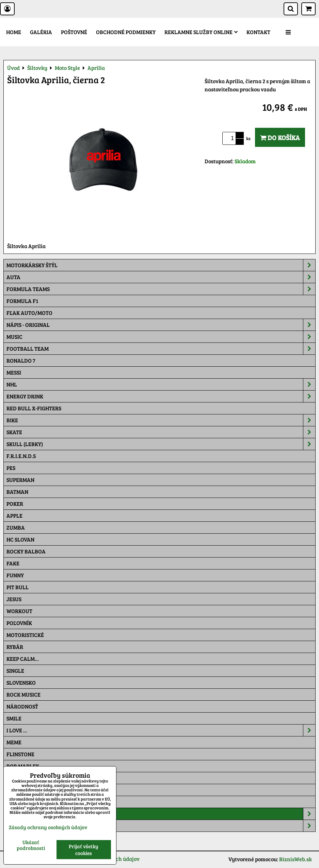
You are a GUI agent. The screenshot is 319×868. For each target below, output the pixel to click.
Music (161, 337)
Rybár (15, 647)
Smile (14, 718)
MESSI (14, 372)
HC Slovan (20, 539)
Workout (19, 611)
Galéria (41, 32)
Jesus (14, 599)
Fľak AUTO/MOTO (29, 313)
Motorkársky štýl (161, 265)
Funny (15, 575)
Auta (161, 277)
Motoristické (25, 635)
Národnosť (22, 706)
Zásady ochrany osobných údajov (48, 827)
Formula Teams (161, 289)
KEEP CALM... (23, 659)
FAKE (13, 563)
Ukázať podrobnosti (31, 845)
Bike (161, 420)
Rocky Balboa (26, 551)
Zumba (16, 527)
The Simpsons (24, 778)
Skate (161, 432)
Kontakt (258, 32)
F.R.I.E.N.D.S (21, 456)
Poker (15, 504)
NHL (161, 384)
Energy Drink (161, 396)
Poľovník (19, 623)
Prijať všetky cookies (84, 850)
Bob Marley (23, 766)
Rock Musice (23, 694)
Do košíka (280, 137)
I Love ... (161, 730)
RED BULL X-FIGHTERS (34, 408)
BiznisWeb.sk (296, 859)
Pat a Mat (19, 790)
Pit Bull (18, 587)
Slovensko (21, 682)
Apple (14, 515)
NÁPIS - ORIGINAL (161, 325)
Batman (17, 492)
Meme (14, 742)
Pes (11, 468)
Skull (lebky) (161, 444)
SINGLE (15, 671)
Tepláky (161, 826)
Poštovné (74, 32)
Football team (161, 349)
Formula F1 (22, 301)
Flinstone (20, 754)
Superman (20, 480)
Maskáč (17, 802)
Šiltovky (161, 814)
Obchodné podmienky (126, 32)
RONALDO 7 (21, 360)
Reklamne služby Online (201, 32)
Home (14, 32)
